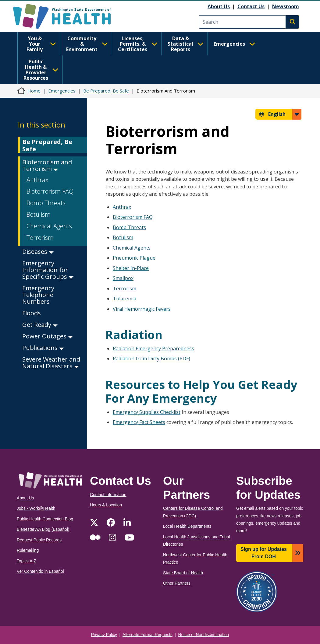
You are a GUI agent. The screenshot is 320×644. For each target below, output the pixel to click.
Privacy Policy (104, 635)
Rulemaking (28, 550)
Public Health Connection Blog (45, 519)
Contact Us (251, 6)
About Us (219, 6)
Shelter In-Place (131, 268)
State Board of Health (183, 573)
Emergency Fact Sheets (139, 422)
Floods (32, 313)
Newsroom (286, 6)
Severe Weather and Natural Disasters (51, 363)
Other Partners (177, 583)
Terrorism (40, 238)
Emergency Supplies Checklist (147, 412)
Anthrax (37, 180)
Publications (43, 348)
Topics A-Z (27, 561)
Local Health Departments (187, 526)
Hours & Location (106, 505)
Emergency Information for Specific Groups (48, 270)
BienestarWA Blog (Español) (43, 529)
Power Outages (48, 336)
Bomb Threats (46, 203)
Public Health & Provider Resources (41, 70)
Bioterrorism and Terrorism (47, 165)
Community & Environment (87, 44)
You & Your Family (41, 44)
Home (34, 91)
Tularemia (124, 299)
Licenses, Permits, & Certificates (138, 44)
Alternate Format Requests (148, 635)
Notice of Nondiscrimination (204, 635)
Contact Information (108, 495)
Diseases (38, 252)
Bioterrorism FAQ (50, 191)
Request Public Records (39, 540)
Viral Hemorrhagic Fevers (142, 309)
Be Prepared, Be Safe (106, 91)
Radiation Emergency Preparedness (153, 348)
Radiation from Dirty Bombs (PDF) (151, 359)
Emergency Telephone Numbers (38, 295)
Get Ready (40, 325)
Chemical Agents (49, 226)
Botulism (39, 214)
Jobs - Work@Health (36, 508)
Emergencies (235, 44)
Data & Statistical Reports (186, 44)
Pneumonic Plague (134, 258)
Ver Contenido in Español (40, 571)
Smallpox (123, 278)
